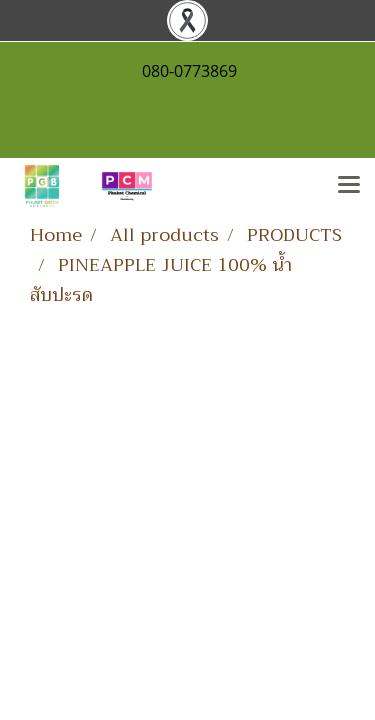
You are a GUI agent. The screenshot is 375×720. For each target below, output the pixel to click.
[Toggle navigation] (349, 186)
